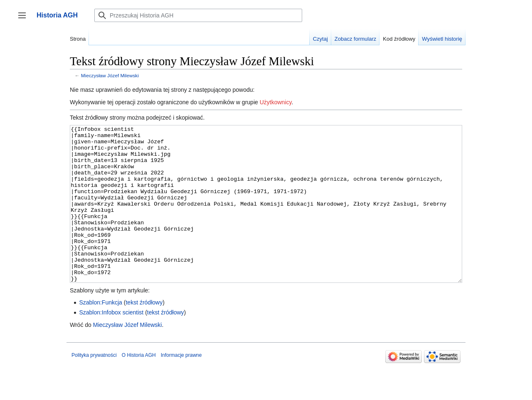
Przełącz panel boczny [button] (25, 19)
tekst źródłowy (144, 334)
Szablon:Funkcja (101, 334)
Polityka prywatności (94, 386)
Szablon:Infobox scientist (111, 344)
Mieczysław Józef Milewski (110, 75)
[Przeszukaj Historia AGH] (198, 15)
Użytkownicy (276, 102)
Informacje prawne (181, 386)
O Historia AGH (139, 386)
